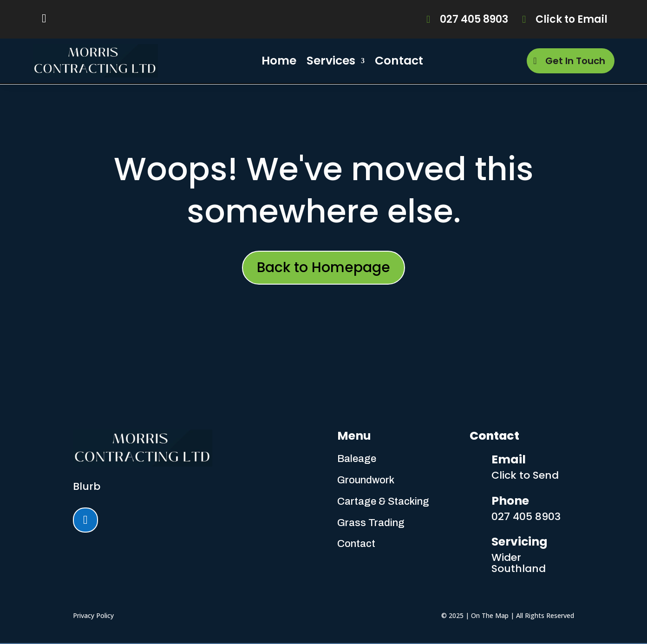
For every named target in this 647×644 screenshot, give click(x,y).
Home (279, 61)
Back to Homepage (323, 267)
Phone (510, 501)
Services (331, 61)
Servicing (520, 542)
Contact (399, 61)
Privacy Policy (93, 615)
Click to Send (525, 475)
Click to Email (572, 19)
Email (509, 459)
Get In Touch (575, 61)
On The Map (490, 615)
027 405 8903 (474, 19)
